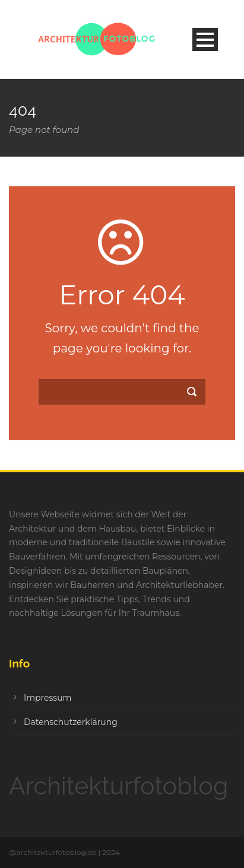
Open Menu (205, 39)
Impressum (47, 698)
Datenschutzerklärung (71, 722)
